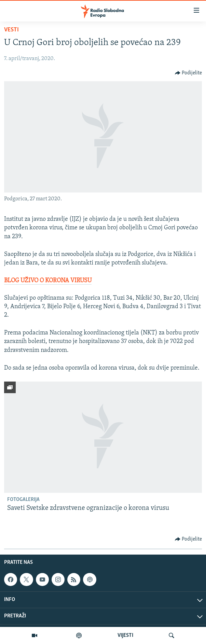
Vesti (11, 30)
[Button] (189, 73)
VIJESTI (125, 635)
